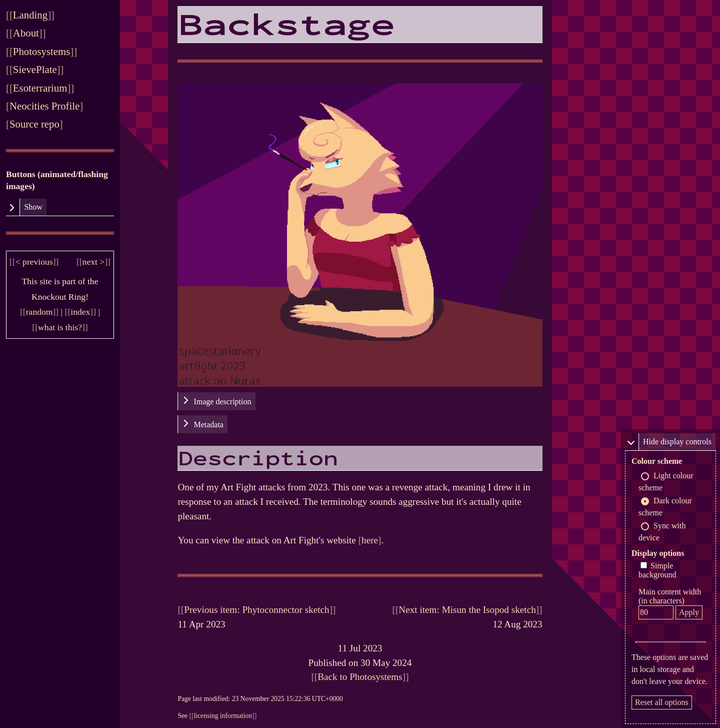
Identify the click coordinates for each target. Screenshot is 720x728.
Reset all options (662, 702)
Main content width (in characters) (670, 596)
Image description (222, 402)
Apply (689, 612)
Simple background (657, 570)
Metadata (208, 425)
